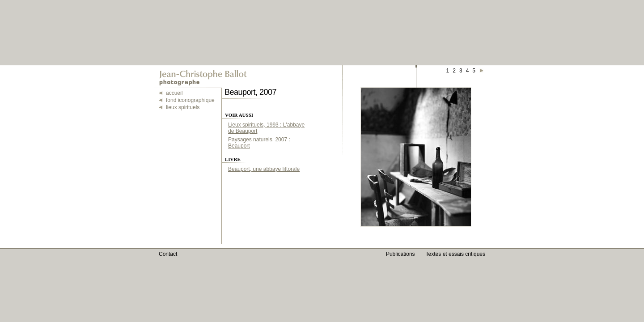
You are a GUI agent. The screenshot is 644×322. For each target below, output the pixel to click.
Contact (168, 254)
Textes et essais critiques (455, 254)
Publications (400, 254)
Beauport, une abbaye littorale (264, 169)
